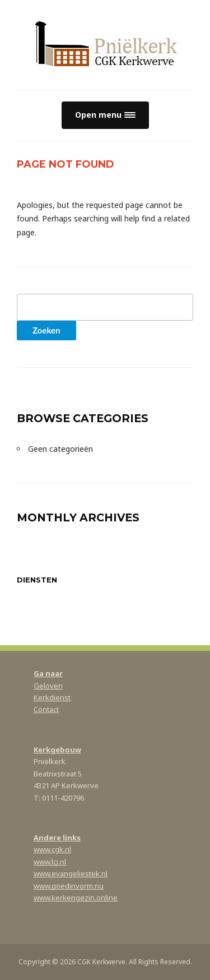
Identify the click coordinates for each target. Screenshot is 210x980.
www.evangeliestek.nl (71, 873)
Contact (46, 709)
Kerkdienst (52, 697)
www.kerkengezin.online (76, 898)
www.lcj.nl (50, 862)
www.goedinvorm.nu (69, 886)
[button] (105, 115)
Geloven (48, 686)
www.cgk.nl (52, 849)
